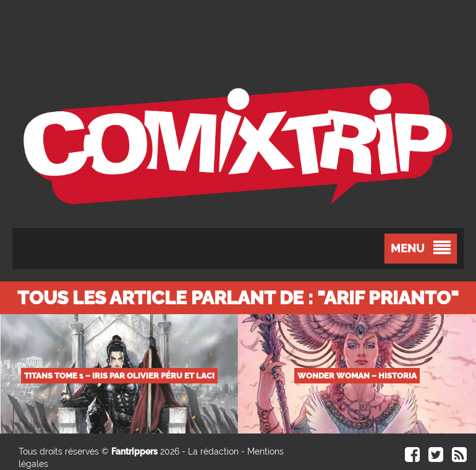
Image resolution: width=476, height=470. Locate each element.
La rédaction (213, 451)
